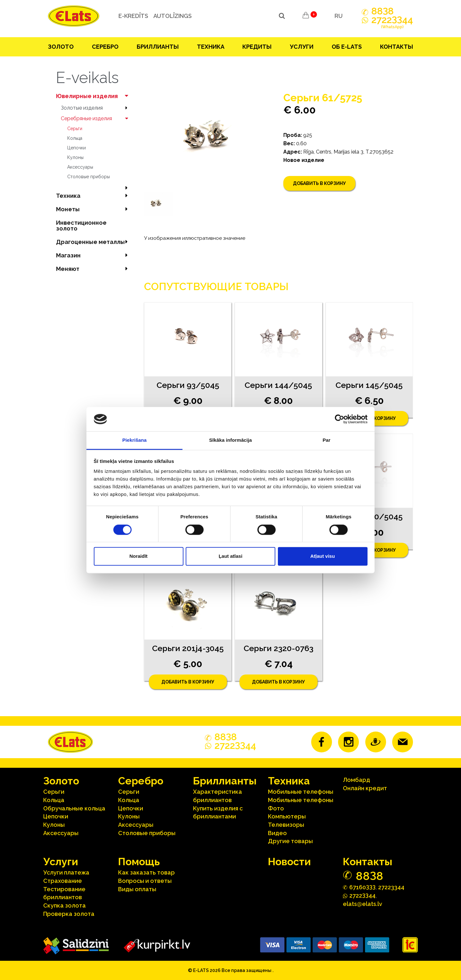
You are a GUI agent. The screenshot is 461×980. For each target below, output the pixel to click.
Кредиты (257, 47)
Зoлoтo (61, 47)
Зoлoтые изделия (96, 108)
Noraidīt (138, 556)
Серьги (75, 129)
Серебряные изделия (96, 118)
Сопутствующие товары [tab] (216, 286)
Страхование (63, 881)
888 (383, 11)
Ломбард (356, 780)
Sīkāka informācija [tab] (230, 440)
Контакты (396, 47)
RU (339, 16)
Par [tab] (327, 440)
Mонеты (94, 209)
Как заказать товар (146, 872)
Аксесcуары (80, 167)
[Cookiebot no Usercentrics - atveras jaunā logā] (340, 419)
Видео (277, 833)
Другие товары (290, 841)
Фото (276, 808)
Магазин (94, 255)
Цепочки (77, 148)
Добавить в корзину (319, 183)
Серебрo (105, 47)
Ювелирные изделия (94, 96)
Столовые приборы (89, 177)
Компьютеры (287, 816)
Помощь (139, 862)
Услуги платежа (66, 872)
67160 (362, 887)
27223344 (391, 887)
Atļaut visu (323, 556)
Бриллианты (158, 47)
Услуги (302, 47)
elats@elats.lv (363, 904)
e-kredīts (133, 16)
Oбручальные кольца (74, 808)
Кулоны (75, 157)
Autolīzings (173, 16)
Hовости (289, 862)
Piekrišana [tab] (134, 440)
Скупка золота (65, 905)
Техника (211, 47)
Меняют (94, 269)
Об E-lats (347, 47)
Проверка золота (69, 914)
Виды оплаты (137, 889)
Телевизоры (286, 825)
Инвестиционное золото (81, 226)
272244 (392, 23)
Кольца (75, 138)
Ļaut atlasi (230, 556)
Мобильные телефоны (301, 792)
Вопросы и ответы (145, 881)
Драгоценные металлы (94, 242)
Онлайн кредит (365, 788)
